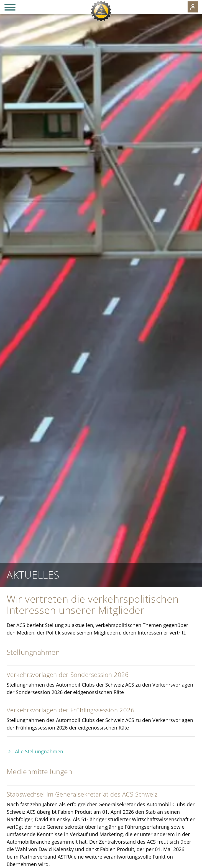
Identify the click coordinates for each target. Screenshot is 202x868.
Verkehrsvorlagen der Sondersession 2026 (68, 675)
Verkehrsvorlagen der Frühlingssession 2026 (71, 710)
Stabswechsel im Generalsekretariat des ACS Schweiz (82, 794)
